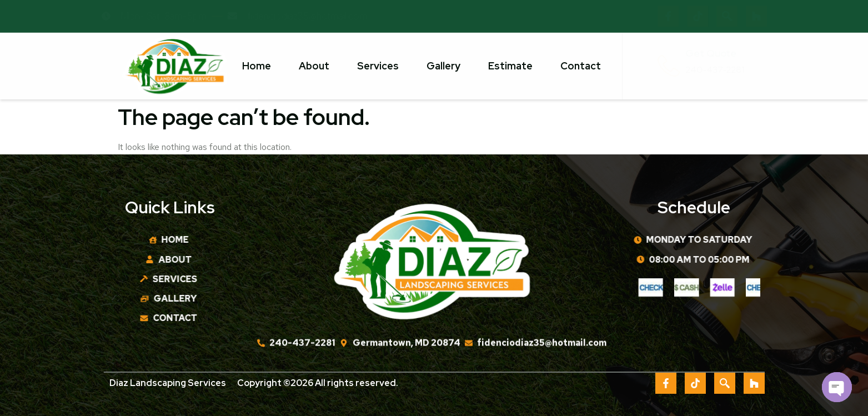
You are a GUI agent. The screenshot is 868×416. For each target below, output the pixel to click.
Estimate (510, 66)
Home (257, 66)
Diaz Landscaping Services (168, 384)
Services (378, 66)
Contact (581, 66)
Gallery (443, 66)
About (314, 66)
